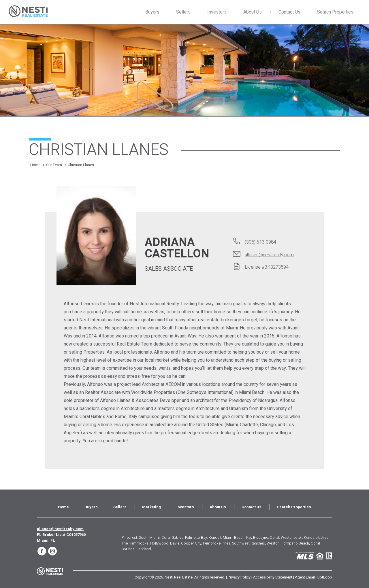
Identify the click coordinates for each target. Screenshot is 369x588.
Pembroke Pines (217, 543)
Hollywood (159, 543)
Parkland (144, 549)
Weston (273, 543)
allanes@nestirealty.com (60, 529)
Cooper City (191, 543)
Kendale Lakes (316, 537)
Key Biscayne (257, 537)
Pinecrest (129, 537)
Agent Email (305, 577)
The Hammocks (135, 543)
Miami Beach (234, 537)
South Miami (149, 537)
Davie (175, 543)
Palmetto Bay (196, 537)
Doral (274, 537)
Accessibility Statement (273, 577)
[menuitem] (63, 507)
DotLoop (325, 577)
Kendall (215, 537)
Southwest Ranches (248, 543)
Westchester (291, 537)
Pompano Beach (295, 543)
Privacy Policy (239, 577)
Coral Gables (172, 537)
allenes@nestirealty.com (269, 255)
